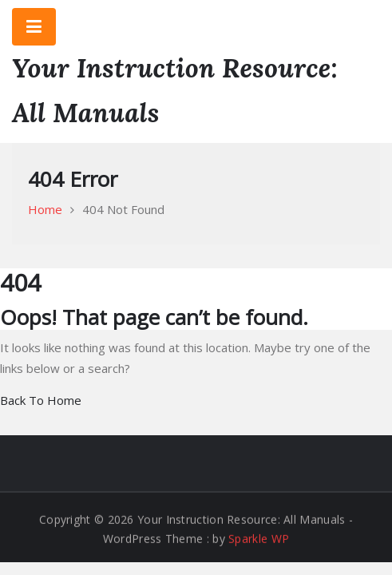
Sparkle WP (259, 539)
